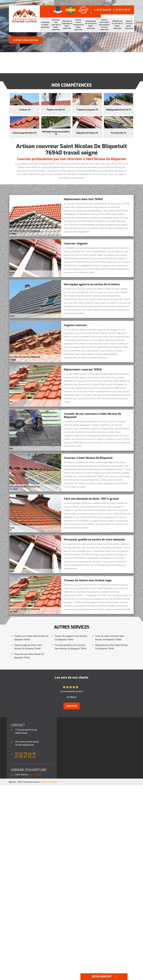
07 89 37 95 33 (122, 10)
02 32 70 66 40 (103, 10)
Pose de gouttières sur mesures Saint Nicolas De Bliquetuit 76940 (70, 647)
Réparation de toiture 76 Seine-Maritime (117, 25)
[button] (69, 50)
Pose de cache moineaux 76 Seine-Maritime (78, 25)
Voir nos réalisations (26, 40)
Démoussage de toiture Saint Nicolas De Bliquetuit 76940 (28, 647)
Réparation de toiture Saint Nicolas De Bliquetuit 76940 (111, 647)
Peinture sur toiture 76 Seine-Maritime (56, 25)
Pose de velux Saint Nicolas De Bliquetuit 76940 (29, 656)
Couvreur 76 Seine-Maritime (45, 25)
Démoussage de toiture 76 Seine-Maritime (91, 25)
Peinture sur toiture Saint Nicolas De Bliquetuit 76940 (31, 638)
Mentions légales (50, 782)
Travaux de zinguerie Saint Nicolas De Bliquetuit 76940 (71, 638)
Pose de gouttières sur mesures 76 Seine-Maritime (104, 25)
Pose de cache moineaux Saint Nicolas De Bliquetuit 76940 (110, 638)
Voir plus (72, 706)
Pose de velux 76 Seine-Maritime (129, 25)
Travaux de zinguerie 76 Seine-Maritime (67, 25)
